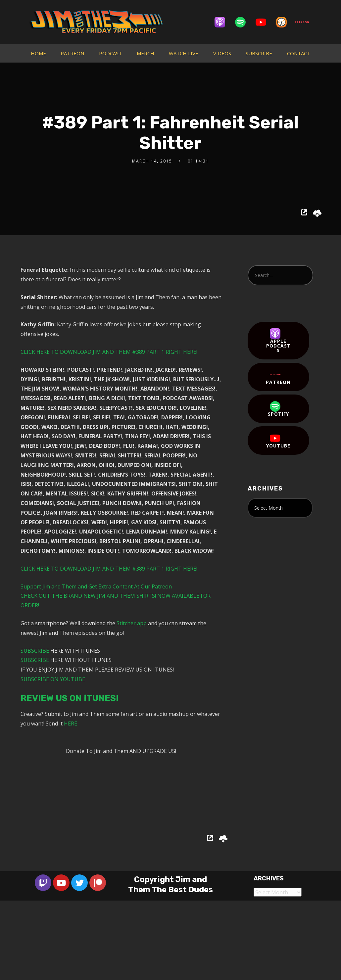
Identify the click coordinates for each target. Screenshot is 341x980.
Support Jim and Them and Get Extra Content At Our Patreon (96, 586)
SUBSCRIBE (259, 53)
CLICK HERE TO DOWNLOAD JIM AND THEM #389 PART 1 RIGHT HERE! (109, 352)
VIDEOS (222, 53)
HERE (71, 723)
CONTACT (299, 53)
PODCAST (110, 53)
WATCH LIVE (184, 53)
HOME (38, 53)
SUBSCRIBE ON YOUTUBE (53, 679)
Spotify (278, 409)
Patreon (278, 377)
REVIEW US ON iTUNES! (70, 698)
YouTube (278, 441)
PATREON (72, 53)
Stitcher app (132, 623)
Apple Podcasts (278, 341)
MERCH (146, 53)
